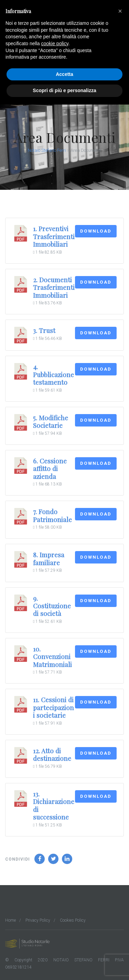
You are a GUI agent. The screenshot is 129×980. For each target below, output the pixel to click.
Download (96, 231)
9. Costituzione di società (52, 606)
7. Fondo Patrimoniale (52, 515)
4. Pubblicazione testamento (53, 374)
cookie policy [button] (55, 43)
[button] (120, 11)
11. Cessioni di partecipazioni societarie (53, 707)
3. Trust (44, 330)
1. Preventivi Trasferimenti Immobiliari (54, 236)
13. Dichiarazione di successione (54, 805)
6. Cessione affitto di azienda (50, 469)
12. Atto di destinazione (52, 754)
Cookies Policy (73, 920)
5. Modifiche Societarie (51, 422)
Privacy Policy (38, 920)
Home (10, 920)
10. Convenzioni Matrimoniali (52, 657)
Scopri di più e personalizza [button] (64, 90)
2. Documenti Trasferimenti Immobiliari (54, 287)
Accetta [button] (64, 74)
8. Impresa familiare (49, 558)
